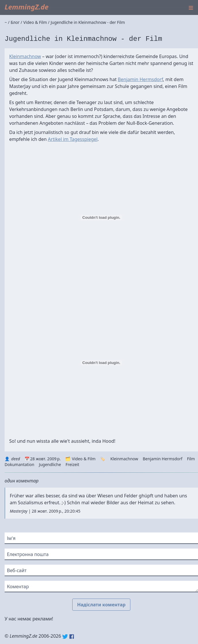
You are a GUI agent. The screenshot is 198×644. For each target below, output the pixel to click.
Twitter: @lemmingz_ (65, 637)
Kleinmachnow (25, 56)
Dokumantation (19, 464)
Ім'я (11, 538)
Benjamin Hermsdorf (140, 79)
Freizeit (72, 464)
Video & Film (84, 459)
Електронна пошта (28, 554)
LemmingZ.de (27, 7)
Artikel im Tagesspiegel (73, 139)
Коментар (18, 586)
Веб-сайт (17, 570)
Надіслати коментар (101, 605)
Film (191, 459)
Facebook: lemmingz (72, 637)
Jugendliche (50, 464)
